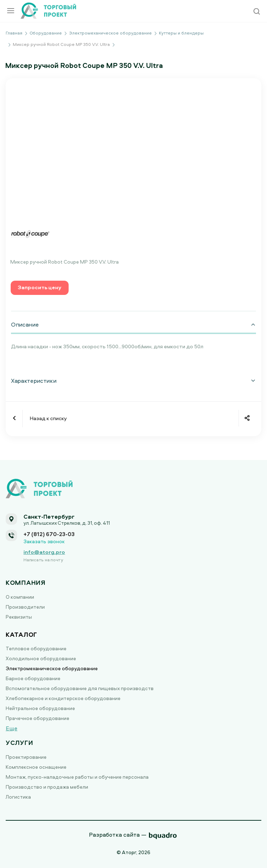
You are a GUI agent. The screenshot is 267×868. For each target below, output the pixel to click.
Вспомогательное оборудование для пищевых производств (80, 688)
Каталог (22, 634)
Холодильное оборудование (41, 658)
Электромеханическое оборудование (52, 668)
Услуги (19, 743)
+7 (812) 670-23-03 (49, 534)
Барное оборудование (33, 678)
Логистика (18, 797)
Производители (25, 607)
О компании (20, 597)
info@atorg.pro (44, 552)
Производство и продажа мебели (47, 787)
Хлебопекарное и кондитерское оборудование (63, 698)
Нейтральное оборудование (40, 708)
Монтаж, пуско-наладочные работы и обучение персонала (77, 777)
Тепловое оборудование (36, 648)
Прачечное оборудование (38, 718)
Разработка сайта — (118, 835)
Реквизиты (19, 617)
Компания (26, 583)
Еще (12, 728)
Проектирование (26, 757)
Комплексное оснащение (36, 767)
